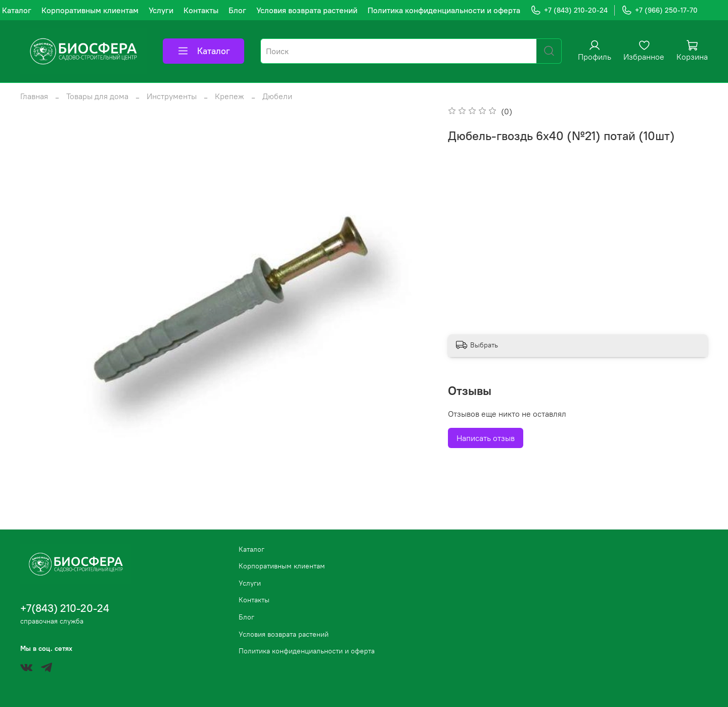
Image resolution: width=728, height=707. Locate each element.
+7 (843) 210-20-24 (569, 10)
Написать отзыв (486, 438)
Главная (34, 96)
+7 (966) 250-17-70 (659, 10)
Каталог (17, 10)
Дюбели (277, 96)
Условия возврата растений (307, 10)
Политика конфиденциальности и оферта (444, 10)
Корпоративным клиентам (90, 10)
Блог (237, 10)
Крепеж (230, 96)
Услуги (161, 10)
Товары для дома (97, 96)
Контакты (201, 10)
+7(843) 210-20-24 (65, 608)
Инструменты (172, 96)
